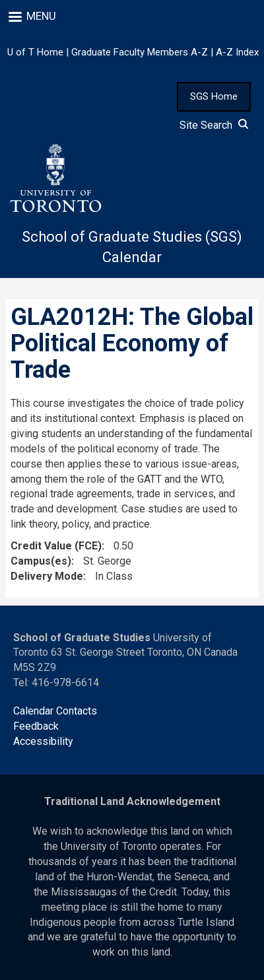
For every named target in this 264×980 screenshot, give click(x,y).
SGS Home (214, 96)
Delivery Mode (47, 576)
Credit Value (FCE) (56, 546)
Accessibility (43, 741)
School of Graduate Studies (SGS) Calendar (132, 247)
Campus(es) (41, 561)
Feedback (36, 726)
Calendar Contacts (55, 711)
